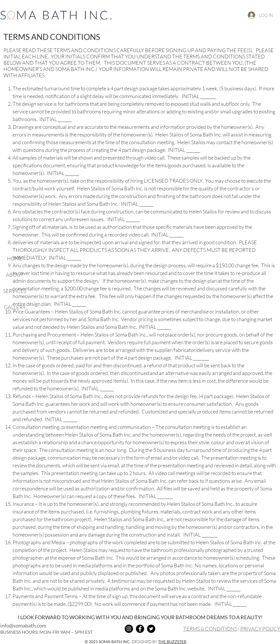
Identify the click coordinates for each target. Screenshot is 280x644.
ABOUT (15, 275)
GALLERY (15, 307)
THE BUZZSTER (172, 642)
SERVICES (15, 291)
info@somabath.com (23, 625)
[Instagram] (129, 629)
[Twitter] (151, 629)
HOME (15, 258)
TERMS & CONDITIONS (210, 629)
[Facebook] (140, 629)
